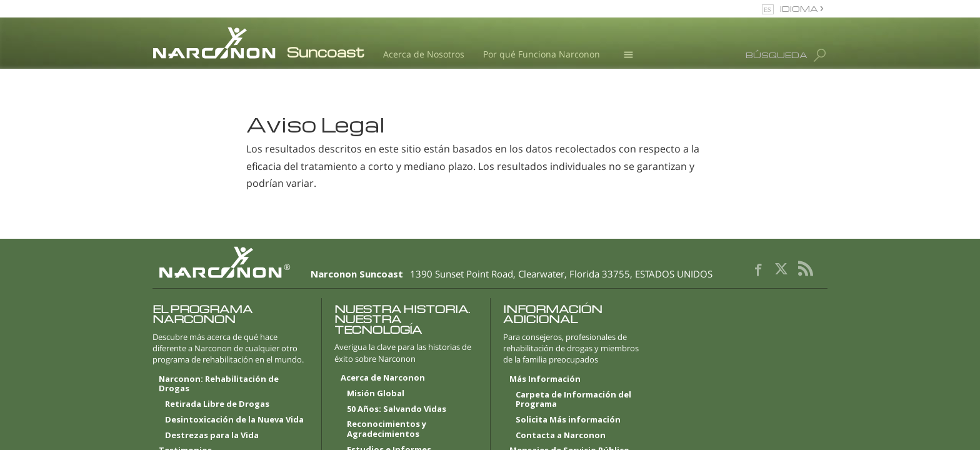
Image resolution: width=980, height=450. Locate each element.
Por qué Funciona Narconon (542, 54)
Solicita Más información (568, 420)
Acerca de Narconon (383, 378)
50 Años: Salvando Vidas (397, 409)
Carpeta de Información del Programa (573, 400)
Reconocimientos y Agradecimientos (387, 429)
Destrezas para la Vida (212, 436)
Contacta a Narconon (561, 436)
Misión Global (376, 394)
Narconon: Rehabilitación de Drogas (219, 384)
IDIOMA (800, 8)
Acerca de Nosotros (424, 54)
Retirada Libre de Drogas (217, 404)
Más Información (545, 379)
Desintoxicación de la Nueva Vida (234, 420)
